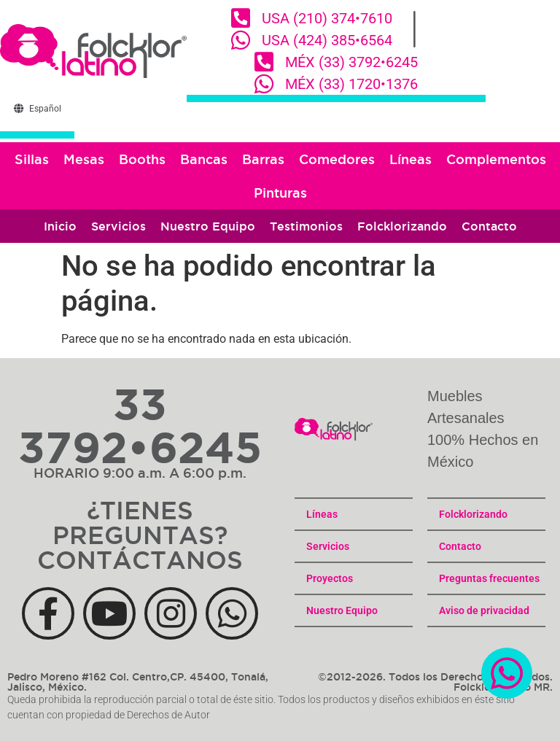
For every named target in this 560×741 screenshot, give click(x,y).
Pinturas (280, 193)
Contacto (489, 226)
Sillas (32, 159)
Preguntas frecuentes (489, 578)
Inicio (60, 226)
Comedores (337, 159)
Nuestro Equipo (208, 226)
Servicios (118, 226)
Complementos (496, 159)
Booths (142, 159)
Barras (263, 159)
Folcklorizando (402, 226)
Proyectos (330, 578)
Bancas (204, 159)
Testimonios (306, 226)
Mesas (84, 159)
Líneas (411, 159)
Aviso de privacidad (484, 610)
